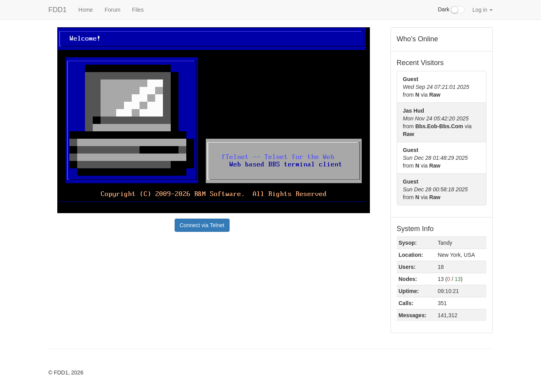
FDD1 (57, 10)
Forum (112, 10)
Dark (451, 10)
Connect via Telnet (202, 225)
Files (138, 10)
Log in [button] (483, 10)
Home (86, 10)
